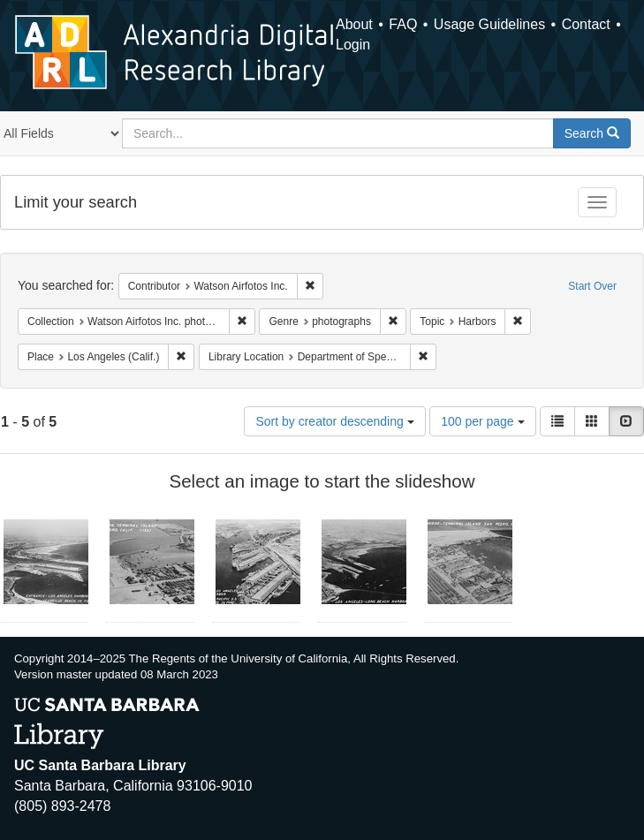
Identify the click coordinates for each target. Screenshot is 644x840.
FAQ (403, 24)
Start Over (592, 286)
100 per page (482, 421)
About (354, 24)
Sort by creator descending (334, 421)
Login (353, 45)
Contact (586, 24)
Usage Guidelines (489, 24)
